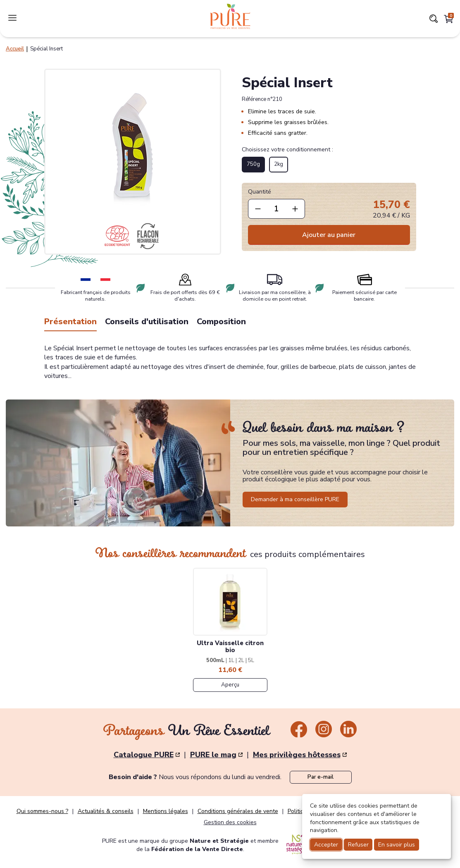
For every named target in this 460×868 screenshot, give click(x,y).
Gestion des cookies (230, 822)
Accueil (15, 49)
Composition (221, 322)
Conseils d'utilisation (147, 322)
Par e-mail (321, 777)
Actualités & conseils (106, 811)
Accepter (326, 845)
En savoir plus (397, 845)
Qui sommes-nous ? (42, 811)
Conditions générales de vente (238, 811)
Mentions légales (166, 811)
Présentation (70, 322)
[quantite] (276, 209)
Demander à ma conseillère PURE (295, 499)
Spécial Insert (46, 49)
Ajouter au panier (329, 235)
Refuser (358, 845)
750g (253, 164)
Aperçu (230, 685)
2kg (279, 164)
